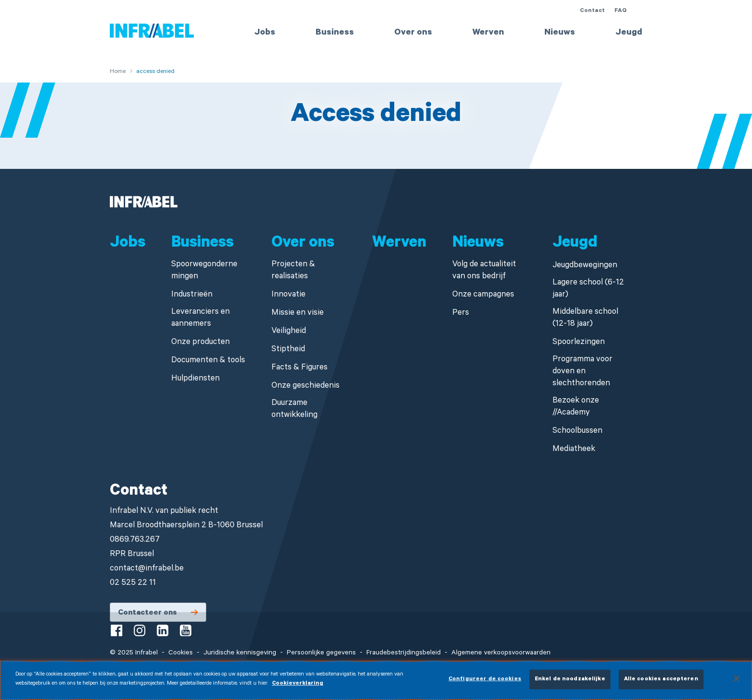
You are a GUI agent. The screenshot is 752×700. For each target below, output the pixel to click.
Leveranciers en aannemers (200, 319)
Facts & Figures (300, 368)
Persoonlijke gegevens (321, 653)
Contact (592, 11)
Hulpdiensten (195, 379)
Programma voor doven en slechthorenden (582, 372)
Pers (461, 314)
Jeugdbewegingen (585, 266)
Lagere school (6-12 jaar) (588, 289)
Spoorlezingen (579, 343)
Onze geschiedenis (305, 386)
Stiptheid (288, 350)
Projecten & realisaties (293, 271)
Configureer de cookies (485, 684)
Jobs (265, 33)
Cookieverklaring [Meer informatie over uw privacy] (298, 689)
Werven (488, 33)
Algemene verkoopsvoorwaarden (501, 653)
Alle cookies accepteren (661, 684)
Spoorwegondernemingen (204, 271)
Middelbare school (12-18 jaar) (585, 319)
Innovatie (288, 295)
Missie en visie (298, 314)
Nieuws (560, 33)
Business (335, 33)
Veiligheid (289, 332)
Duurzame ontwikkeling (294, 410)
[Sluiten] (737, 683)
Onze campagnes (483, 295)
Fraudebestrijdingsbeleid (404, 653)
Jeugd (629, 33)
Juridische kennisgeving (240, 653)
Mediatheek (574, 450)
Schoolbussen (577, 432)
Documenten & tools (208, 361)
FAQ (621, 11)
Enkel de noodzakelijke (570, 684)
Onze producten (200, 343)
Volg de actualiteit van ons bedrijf (484, 271)
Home (118, 72)
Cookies (181, 653)
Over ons (413, 33)
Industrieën (192, 295)
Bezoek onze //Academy (576, 407)
